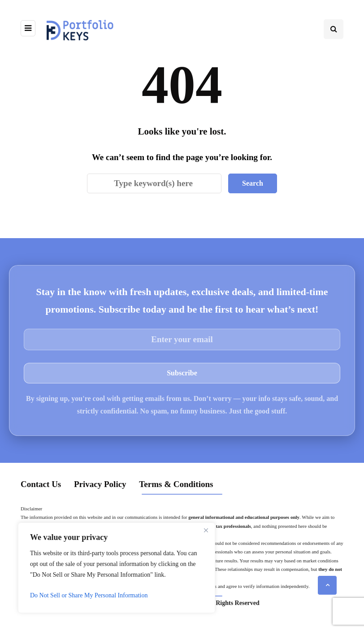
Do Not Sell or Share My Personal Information (89, 595)
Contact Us (41, 484)
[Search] (154, 183)
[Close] (206, 530)
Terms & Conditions (176, 484)
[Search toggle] (334, 29)
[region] (117, 568)
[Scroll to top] (327, 585)
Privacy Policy (100, 484)
